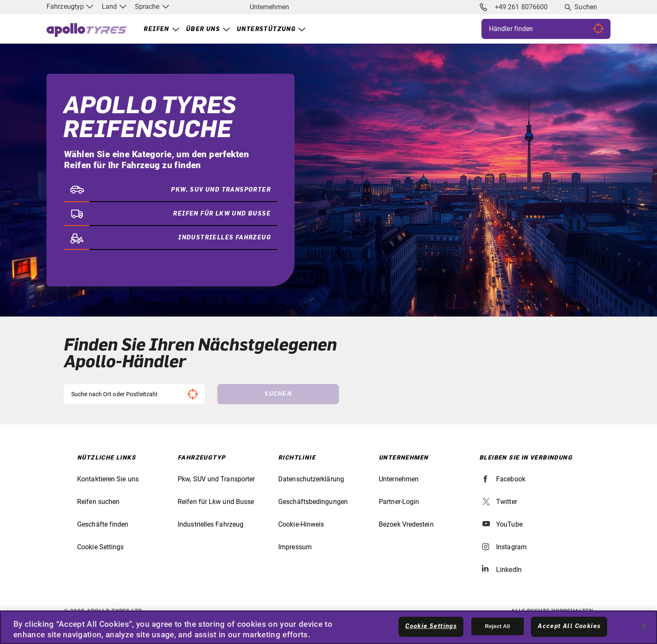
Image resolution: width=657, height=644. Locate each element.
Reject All (497, 626)
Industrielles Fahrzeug (211, 524)
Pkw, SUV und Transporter (216, 479)
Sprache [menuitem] (152, 6)
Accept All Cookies (569, 626)
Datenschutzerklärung (311, 479)
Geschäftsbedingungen (313, 502)
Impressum (295, 547)
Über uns (203, 29)
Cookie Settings (101, 547)
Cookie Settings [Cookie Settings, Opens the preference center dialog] (431, 626)
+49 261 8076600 (514, 7)
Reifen (156, 29)
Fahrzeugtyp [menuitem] (70, 6)
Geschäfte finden (103, 524)
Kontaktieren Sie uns (108, 479)
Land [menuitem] (114, 6)
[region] (328, 627)
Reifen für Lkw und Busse (216, 502)
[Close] (644, 626)
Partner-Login (399, 502)
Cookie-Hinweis (301, 524)
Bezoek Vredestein (406, 524)
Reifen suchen (98, 502)
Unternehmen (269, 7)
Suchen (586, 7)
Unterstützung (266, 29)
